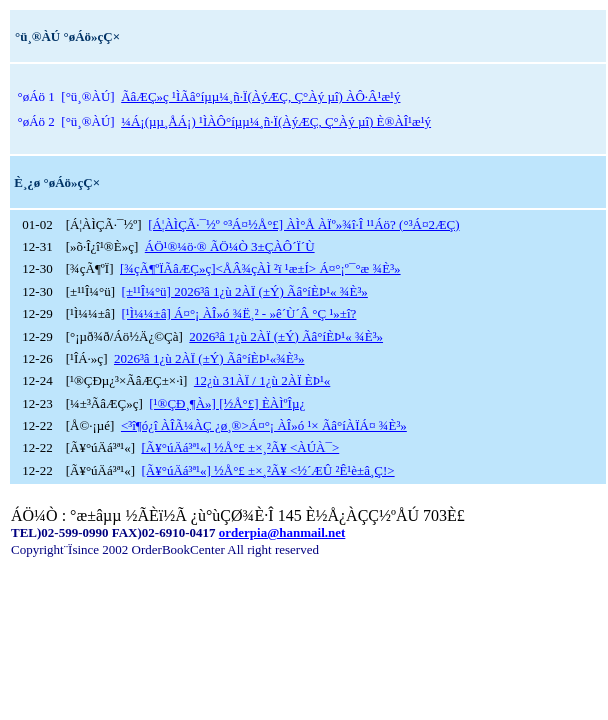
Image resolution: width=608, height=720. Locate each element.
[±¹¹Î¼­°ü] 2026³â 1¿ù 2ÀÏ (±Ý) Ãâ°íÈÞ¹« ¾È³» (245, 291)
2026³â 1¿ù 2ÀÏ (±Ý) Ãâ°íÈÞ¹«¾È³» (209, 358)
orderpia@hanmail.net (282, 532)
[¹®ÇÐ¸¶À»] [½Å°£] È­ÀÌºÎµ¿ (227, 403)
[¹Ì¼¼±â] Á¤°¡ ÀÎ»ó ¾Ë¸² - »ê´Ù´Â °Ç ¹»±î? (238, 313)
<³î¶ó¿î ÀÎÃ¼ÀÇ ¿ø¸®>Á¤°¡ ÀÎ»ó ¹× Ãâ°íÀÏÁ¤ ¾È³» (264, 425)
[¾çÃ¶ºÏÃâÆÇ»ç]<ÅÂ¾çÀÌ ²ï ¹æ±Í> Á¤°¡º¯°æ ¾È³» (260, 268)
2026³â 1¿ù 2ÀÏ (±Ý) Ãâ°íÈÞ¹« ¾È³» (286, 336)
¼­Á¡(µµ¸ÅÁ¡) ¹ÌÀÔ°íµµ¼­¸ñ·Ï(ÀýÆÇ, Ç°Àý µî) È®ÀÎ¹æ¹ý (276, 121)
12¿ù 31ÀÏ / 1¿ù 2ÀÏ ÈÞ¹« (262, 380)
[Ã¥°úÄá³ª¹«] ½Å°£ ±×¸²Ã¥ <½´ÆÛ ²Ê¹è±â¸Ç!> (267, 470)
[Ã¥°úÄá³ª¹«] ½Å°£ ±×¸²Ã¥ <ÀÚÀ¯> (240, 447)
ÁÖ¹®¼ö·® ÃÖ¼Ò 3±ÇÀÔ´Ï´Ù (230, 246)
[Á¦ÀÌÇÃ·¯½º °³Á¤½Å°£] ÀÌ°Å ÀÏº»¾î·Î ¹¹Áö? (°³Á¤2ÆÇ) (303, 224)
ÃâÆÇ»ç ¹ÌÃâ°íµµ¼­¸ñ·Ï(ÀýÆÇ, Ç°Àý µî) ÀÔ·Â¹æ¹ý (260, 96)
